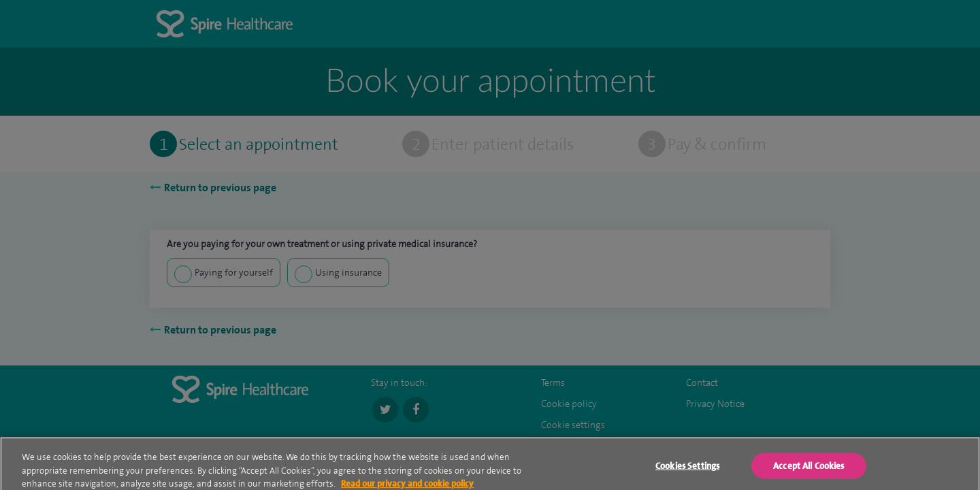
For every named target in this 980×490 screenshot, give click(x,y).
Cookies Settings (687, 470)
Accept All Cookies (808, 470)
